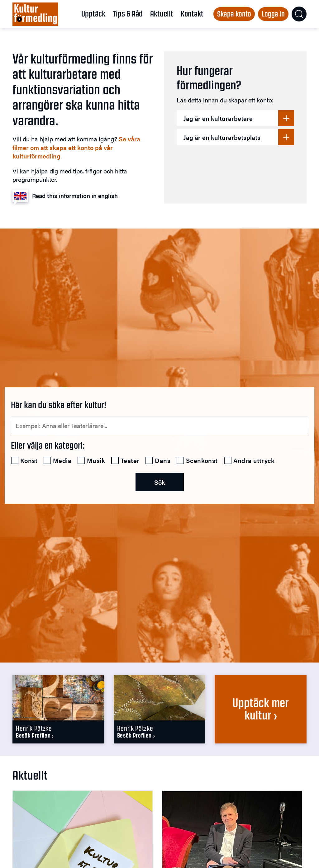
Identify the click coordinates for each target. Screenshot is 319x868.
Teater (130, 460)
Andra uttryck (254, 460)
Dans (163, 460)
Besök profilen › (35, 736)
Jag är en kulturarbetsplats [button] (222, 137)
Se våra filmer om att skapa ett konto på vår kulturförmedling (76, 147)
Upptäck (93, 14)
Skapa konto (234, 14)
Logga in (273, 14)
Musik (96, 460)
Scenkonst (202, 460)
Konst (29, 460)
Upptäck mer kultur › (261, 709)
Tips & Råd (128, 14)
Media (62, 460)
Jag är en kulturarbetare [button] (218, 118)
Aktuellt (162, 14)
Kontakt (192, 14)
